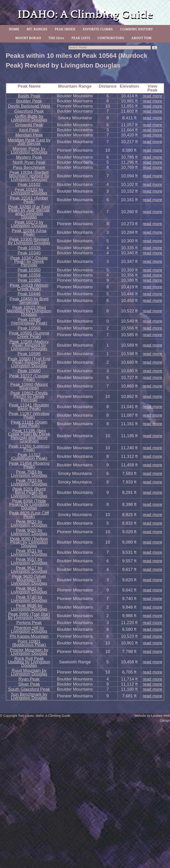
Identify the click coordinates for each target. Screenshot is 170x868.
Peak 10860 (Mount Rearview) (29, 386)
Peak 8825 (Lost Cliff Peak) (29, 515)
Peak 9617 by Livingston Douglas (29, 569)
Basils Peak (29, 96)
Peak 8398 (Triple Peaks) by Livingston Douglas (29, 504)
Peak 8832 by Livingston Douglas (29, 523)
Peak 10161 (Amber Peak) (29, 200)
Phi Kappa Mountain (29, 636)
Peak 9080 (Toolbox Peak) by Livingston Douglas (29, 542)
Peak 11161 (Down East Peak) (29, 424)
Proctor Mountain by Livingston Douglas (29, 652)
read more (153, 96)
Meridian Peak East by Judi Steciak (29, 142)
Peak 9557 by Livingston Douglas (29, 561)
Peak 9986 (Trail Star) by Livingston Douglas (29, 616)
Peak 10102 (29, 184)
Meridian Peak (29, 135)
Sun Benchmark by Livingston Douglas (29, 696)
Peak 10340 (29, 253)
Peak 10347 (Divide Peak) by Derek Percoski (29, 261)
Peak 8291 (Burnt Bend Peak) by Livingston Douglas (29, 492)
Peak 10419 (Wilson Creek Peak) (29, 287)
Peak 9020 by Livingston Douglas (29, 532)
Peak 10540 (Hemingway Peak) (29, 321)
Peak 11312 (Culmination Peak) (29, 456)
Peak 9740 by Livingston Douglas (29, 599)
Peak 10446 (29, 294)
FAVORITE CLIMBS (98, 29)
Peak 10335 (29, 248)
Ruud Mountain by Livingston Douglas (29, 672)
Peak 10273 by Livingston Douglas (29, 224)
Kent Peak (29, 130)
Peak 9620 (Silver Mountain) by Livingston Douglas (29, 580)
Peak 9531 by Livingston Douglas (29, 552)
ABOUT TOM (141, 38)
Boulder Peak (29, 101)
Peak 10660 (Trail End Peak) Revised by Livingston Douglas (29, 362)
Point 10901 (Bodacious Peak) (29, 643)
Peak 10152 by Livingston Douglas (29, 191)
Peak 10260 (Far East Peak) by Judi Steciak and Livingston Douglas (29, 212)
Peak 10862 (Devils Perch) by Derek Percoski (29, 396)
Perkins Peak (29, 623)
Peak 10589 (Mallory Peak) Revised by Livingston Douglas (29, 345)
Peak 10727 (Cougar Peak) (29, 378)
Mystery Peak (29, 157)
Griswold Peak (29, 125)
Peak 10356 (29, 275)
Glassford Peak (29, 111)
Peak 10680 (29, 371)
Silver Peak (29, 684)
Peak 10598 (29, 354)
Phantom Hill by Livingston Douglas (29, 629)
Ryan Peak (29, 679)
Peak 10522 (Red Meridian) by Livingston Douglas (29, 311)
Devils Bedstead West (29, 106)
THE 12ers (56, 38)
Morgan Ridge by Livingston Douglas (29, 150)
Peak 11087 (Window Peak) (29, 415)
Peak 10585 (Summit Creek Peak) (29, 335)
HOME (14, 29)
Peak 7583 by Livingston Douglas (29, 474)
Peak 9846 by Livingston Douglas (29, 607)
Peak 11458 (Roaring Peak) (29, 465)
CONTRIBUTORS (111, 38)
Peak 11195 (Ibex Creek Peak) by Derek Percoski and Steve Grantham (29, 436)
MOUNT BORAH (28, 38)
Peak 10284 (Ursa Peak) (29, 232)
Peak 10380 (29, 280)
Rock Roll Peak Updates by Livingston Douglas (29, 662)
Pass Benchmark (29, 167)
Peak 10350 (29, 270)
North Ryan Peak (29, 162)
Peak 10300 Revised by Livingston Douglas (29, 241)
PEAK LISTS (81, 38)
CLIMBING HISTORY (137, 29)
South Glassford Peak (29, 689)
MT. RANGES (37, 29)
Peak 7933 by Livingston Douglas (29, 482)
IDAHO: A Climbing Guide (85, 14)
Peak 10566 (29, 328)
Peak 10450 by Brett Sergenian (29, 301)
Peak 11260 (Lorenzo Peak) (29, 448)
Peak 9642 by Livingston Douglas (29, 590)
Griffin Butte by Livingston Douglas (29, 118)
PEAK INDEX (65, 29)
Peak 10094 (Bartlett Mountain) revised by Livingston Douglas (29, 176)
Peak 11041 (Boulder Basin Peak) (29, 407)
